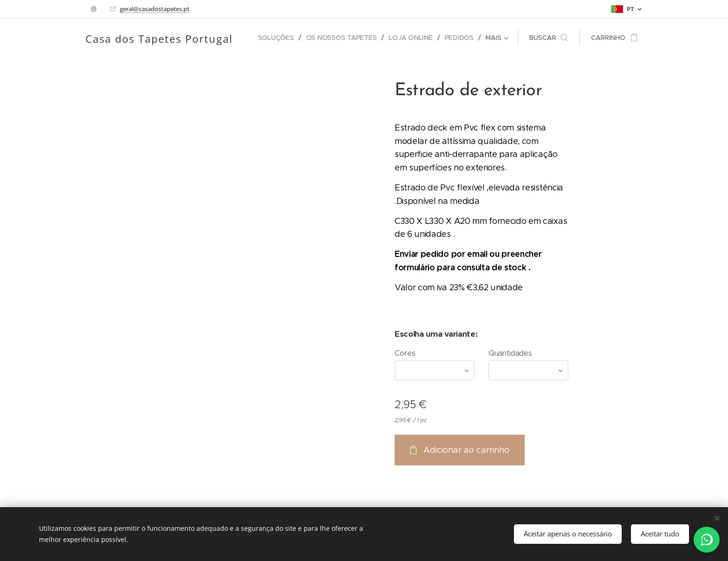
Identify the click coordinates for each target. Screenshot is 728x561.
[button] (549, 38)
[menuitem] (279, 38)
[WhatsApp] (707, 540)
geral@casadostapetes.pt (155, 9)
